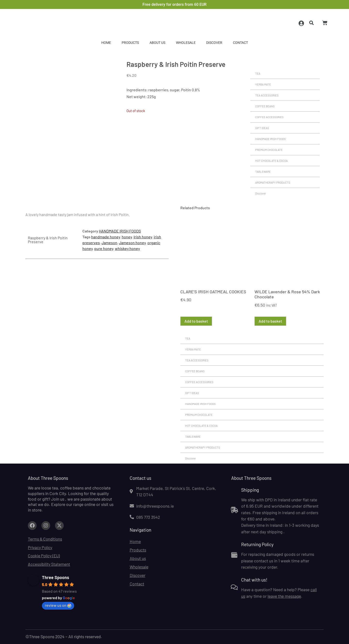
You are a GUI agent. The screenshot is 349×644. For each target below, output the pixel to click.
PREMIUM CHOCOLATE (269, 150)
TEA (258, 73)
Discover (214, 43)
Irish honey (143, 237)
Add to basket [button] (196, 321)
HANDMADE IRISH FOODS (270, 139)
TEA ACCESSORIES (267, 95)
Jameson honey (132, 243)
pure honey (104, 248)
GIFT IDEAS (262, 128)
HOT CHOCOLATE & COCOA (271, 161)
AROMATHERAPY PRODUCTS (273, 182)
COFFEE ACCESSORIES (269, 117)
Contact (240, 43)
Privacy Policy (40, 547)
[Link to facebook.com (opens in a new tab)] (32, 526)
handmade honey (106, 237)
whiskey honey (127, 248)
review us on (58, 605)
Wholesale (186, 43)
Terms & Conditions (46, 539)
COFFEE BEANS (265, 106)
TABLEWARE (263, 171)
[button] (311, 23)
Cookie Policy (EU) (45, 556)
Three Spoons (56, 578)
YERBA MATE (263, 84)
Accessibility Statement (49, 564)
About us (157, 43)
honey (127, 237)
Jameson (109, 243)
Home (106, 43)
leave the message (284, 596)
